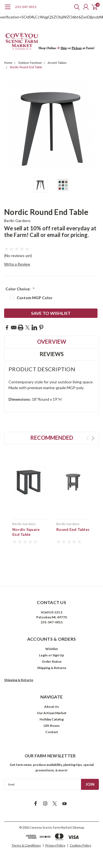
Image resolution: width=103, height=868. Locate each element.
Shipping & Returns (52, 668)
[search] (76, 7)
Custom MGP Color (35, 298)
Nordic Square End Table (26, 532)
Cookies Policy (80, 845)
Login (43, 655)
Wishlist (52, 649)
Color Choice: (20, 289)
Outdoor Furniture (30, 63)
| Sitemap (78, 827)
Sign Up (58, 655)
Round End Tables (73, 529)
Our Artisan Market (52, 713)
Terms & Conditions (26, 845)
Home (8, 63)
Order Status (52, 661)
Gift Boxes (51, 726)
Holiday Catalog (52, 719)
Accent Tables (57, 63)
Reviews (52, 354)
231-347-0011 (26, 7)
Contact (52, 732)
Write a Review (17, 264)
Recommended (52, 438)
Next (93, 438)
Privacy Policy (55, 845)
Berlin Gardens (17, 221)
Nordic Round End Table (26, 67)
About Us (51, 707)
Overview (52, 342)
